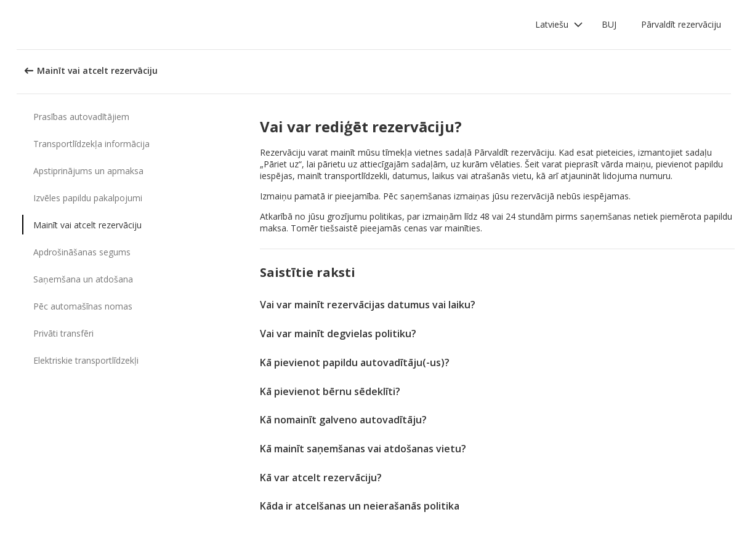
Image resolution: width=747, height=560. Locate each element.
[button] (559, 25)
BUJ (609, 24)
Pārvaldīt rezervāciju (681, 24)
